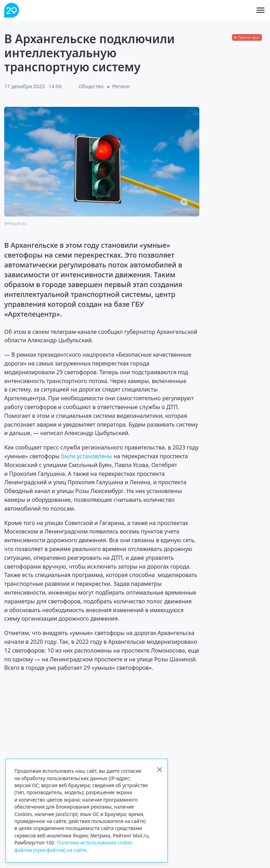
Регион (121, 86)
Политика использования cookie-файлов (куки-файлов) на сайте (74, 846)
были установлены (86, 456)
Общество (91, 86)
